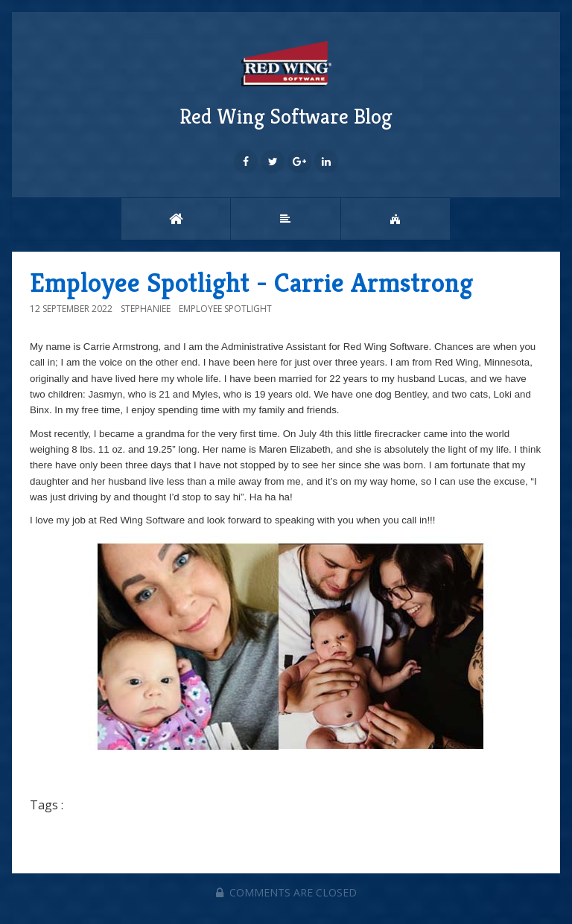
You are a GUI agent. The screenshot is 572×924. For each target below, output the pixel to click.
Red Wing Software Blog (286, 83)
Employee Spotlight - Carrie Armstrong (251, 283)
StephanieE (146, 309)
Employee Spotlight (225, 309)
